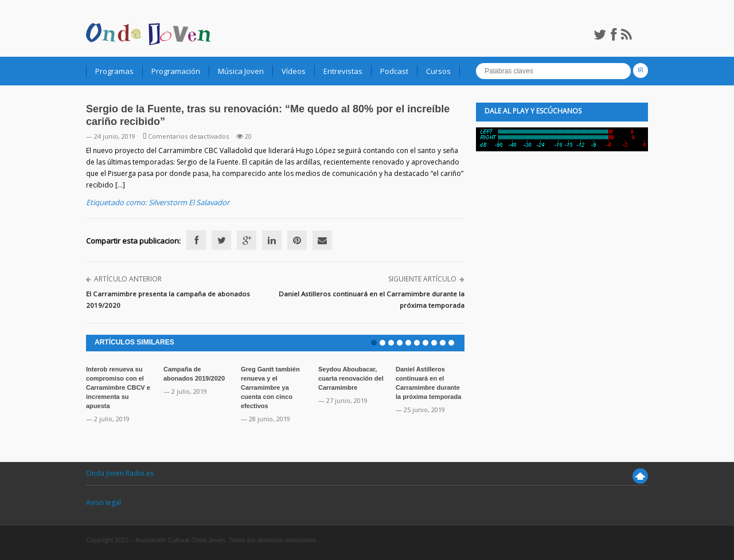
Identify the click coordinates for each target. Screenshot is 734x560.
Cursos (438, 71)
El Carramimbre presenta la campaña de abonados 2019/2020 (168, 299)
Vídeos (294, 71)
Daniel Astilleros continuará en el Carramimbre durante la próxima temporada (372, 299)
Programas (114, 71)
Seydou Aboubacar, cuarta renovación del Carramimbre (351, 378)
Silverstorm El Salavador (189, 202)
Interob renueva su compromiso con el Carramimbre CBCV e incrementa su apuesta (118, 387)
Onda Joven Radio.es (120, 473)
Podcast (394, 71)
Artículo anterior (128, 279)
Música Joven (241, 71)
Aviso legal (104, 502)
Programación (176, 71)
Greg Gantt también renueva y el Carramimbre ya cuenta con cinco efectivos (270, 387)
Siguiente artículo (422, 279)
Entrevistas (343, 71)
